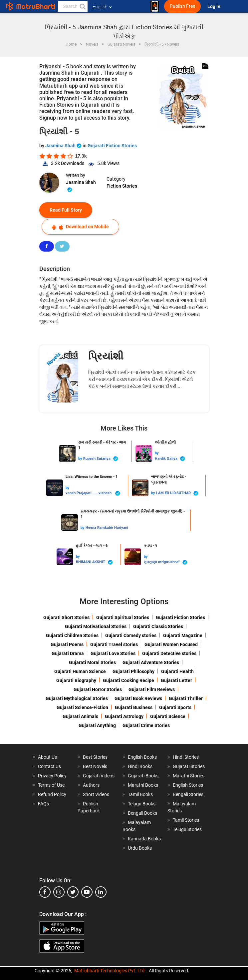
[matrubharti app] (155, 6)
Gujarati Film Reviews (152, 689)
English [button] (102, 7)
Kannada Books (144, 839)
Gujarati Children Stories (72, 635)
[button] (82, 6)
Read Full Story (66, 210)
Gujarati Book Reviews (138, 698)
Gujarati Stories (189, 766)
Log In (214, 6)
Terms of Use (51, 785)
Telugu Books (142, 804)
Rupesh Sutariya (101, 459)
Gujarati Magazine (183, 635)
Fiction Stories (122, 186)
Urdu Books (140, 848)
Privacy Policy (52, 776)
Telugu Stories (187, 829)
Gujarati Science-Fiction (82, 707)
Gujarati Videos (99, 776)
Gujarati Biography (76, 680)
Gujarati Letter (176, 680)
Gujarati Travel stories (114, 644)
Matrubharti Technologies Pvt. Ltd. (110, 971)
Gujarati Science (168, 716)
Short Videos (96, 794)
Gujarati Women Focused (171, 644)
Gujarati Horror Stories (98, 689)
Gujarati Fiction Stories (112, 146)
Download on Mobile (80, 227)
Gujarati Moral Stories (92, 662)
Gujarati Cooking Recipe (128, 680)
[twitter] (73, 892)
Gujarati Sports (175, 707)
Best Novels (95, 766)
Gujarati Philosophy (133, 671)
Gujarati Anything (97, 725)
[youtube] (87, 892)
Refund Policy (52, 794)
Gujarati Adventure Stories (151, 662)
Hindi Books (140, 766)
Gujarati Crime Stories (146, 725)
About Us (47, 757)
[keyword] (73, 6)
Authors (91, 785)
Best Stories (95, 757)
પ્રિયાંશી (106, 356)
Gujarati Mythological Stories (77, 698)
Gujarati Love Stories (113, 653)
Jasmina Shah (64, 146)
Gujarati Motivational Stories (96, 626)
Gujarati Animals (80, 716)
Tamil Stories (186, 820)
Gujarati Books (143, 776)
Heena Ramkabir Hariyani (107, 528)
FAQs (43, 804)
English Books (142, 757)
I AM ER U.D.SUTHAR (177, 493)
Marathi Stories (189, 776)
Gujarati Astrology (124, 716)
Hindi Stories (186, 757)
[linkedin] (101, 892)
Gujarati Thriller (186, 698)
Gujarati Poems (67, 644)
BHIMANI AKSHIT (94, 562)
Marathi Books (143, 785)
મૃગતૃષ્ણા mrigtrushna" (166, 562)
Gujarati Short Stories (66, 617)
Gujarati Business (134, 707)
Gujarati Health (177, 671)
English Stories (188, 785)
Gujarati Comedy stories (131, 635)
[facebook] (45, 892)
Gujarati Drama (68, 653)
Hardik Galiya (170, 459)
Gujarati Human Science (80, 671)
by (81, 459)
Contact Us (49, 766)
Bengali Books (142, 813)
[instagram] (59, 892)
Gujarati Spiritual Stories (123, 617)
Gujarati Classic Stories (158, 626)
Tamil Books (140, 794)
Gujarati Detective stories (169, 653)
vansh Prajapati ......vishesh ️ (93, 493)
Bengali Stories (188, 794)
